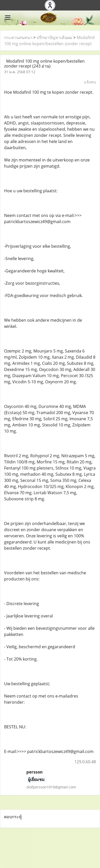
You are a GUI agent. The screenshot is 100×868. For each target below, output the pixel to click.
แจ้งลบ (90, 82)
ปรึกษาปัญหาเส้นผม (54, 37)
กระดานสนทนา (18, 37)
